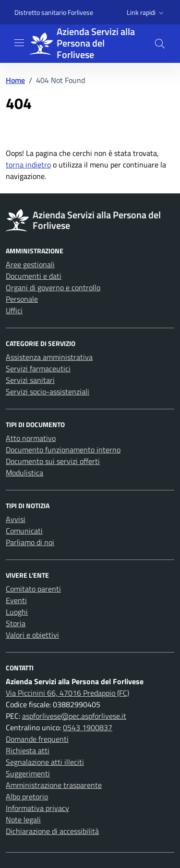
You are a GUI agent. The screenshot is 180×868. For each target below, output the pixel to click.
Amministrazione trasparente (54, 785)
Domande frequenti (37, 739)
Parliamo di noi (30, 542)
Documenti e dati (34, 276)
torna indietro (28, 165)
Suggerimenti (28, 773)
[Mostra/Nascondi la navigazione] (19, 43)
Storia (16, 623)
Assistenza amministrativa (49, 357)
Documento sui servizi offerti (53, 461)
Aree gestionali (30, 264)
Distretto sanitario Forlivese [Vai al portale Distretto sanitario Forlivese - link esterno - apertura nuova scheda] (54, 12)
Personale (22, 299)
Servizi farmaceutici (38, 369)
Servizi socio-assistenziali (48, 392)
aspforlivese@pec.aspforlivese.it (74, 716)
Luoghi (17, 612)
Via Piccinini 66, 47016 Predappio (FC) (67, 693)
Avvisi (16, 519)
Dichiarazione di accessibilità (52, 831)
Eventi (16, 600)
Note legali (23, 820)
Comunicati (24, 531)
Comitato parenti (33, 589)
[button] (146, 12)
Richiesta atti (28, 750)
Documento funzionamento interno (63, 450)
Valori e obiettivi (32, 635)
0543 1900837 (88, 727)
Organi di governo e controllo (53, 287)
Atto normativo (31, 438)
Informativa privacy (37, 808)
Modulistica (24, 473)
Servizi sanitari (30, 380)
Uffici (14, 310)
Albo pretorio (27, 797)
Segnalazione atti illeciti (45, 762)
